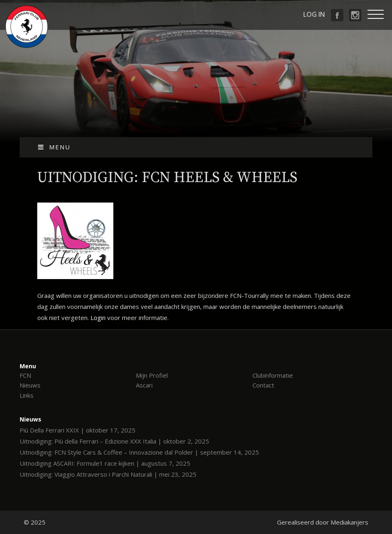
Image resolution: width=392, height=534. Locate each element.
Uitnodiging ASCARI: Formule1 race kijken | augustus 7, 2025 (105, 463)
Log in (314, 14)
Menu (54, 147)
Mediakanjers (349, 522)
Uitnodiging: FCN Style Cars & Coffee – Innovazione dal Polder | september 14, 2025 (139, 452)
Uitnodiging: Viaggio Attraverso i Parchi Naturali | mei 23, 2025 (108, 474)
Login (98, 318)
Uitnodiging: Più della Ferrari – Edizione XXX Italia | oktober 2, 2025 (114, 441)
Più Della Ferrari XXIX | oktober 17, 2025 (78, 430)
